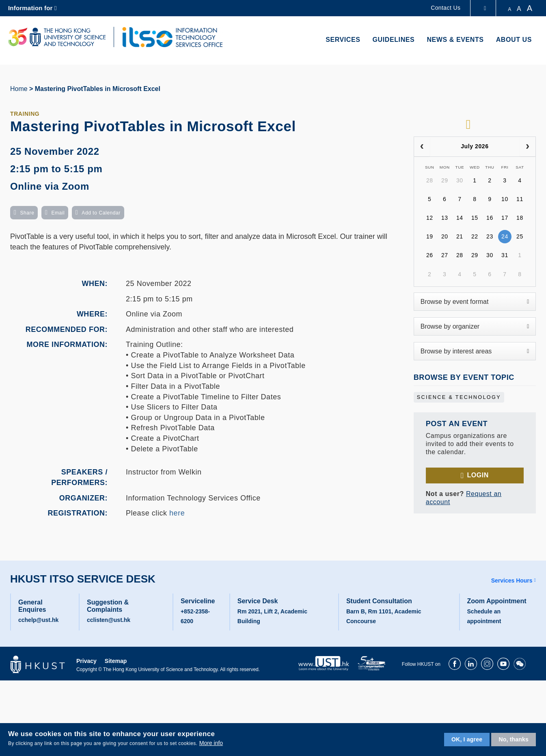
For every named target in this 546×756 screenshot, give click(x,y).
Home (19, 89)
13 (445, 218)
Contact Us (446, 8)
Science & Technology (459, 397)
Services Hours (512, 581)
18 (520, 218)
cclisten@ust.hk (109, 620)
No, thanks (514, 739)
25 (520, 236)
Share (27, 213)
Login (478, 475)
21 (460, 236)
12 (430, 218)
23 (490, 236)
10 (505, 199)
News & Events (455, 40)
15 (475, 218)
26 (430, 255)
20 (445, 236)
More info (211, 743)
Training (25, 114)
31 (505, 255)
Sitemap (116, 661)
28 (430, 180)
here (177, 513)
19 (430, 236)
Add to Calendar (101, 213)
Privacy (86, 661)
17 (505, 218)
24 (505, 236)
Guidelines (394, 40)
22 (475, 236)
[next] (528, 147)
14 (460, 218)
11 (520, 199)
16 (490, 218)
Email (58, 213)
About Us (514, 40)
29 (445, 180)
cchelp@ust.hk (38, 620)
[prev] (422, 147)
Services (343, 40)
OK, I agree (467, 739)
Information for (30, 8)
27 (445, 255)
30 (460, 180)
